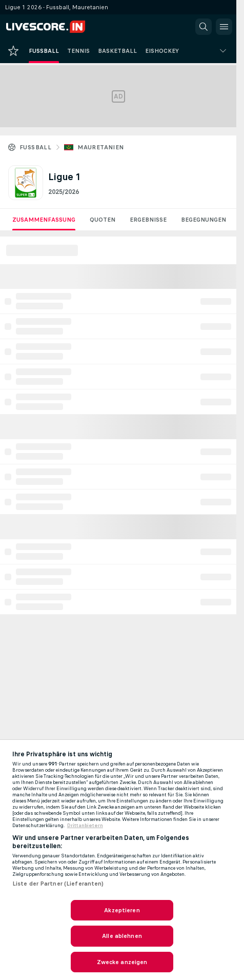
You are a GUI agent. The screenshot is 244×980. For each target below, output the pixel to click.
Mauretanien (100, 147)
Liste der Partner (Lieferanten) (58, 884)
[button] (204, 27)
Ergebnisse (148, 220)
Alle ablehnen (122, 936)
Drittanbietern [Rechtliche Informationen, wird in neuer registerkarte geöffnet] (85, 826)
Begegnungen (204, 220)
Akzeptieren (122, 910)
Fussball (35, 147)
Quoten (103, 220)
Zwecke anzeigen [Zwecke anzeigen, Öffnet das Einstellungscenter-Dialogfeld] (122, 962)
